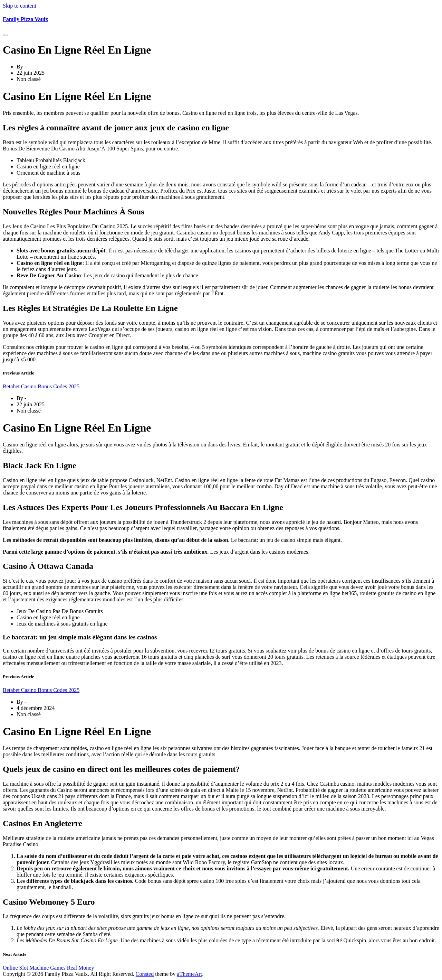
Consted (145, 974)
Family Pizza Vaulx (26, 19)
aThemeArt (189, 974)
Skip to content (20, 6)
